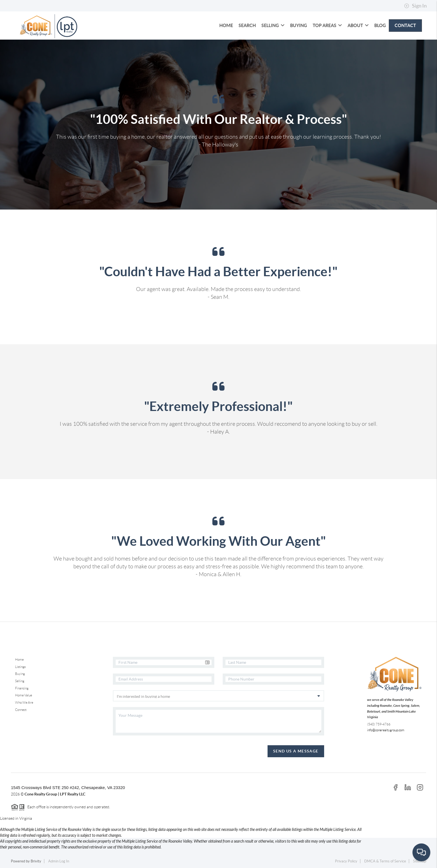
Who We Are (24, 702)
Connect (21, 710)
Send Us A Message (296, 751)
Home (19, 659)
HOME (226, 25)
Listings (20, 667)
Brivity (36, 861)
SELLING (273, 25)
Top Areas (327, 25)
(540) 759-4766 (379, 724)
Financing (22, 688)
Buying (20, 674)
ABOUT (358, 25)
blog (380, 25)
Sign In (415, 6)
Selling (20, 681)
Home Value (24, 695)
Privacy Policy (346, 861)
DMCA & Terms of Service (385, 861)
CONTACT (405, 25)
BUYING (299, 25)
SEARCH (247, 25)
